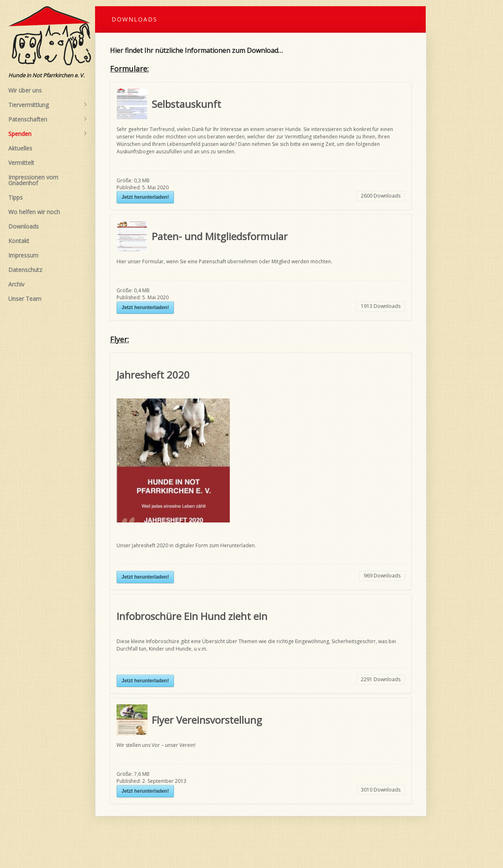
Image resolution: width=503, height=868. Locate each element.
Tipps (15, 197)
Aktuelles (20, 148)
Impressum (23, 255)
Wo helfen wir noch (34, 212)
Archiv (16, 284)
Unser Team (25, 299)
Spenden (48, 134)
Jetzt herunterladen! (145, 197)
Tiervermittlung (48, 105)
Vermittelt (21, 163)
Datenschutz (25, 270)
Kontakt (19, 241)
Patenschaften (48, 119)
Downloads (24, 226)
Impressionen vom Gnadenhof (33, 180)
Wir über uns (25, 90)
